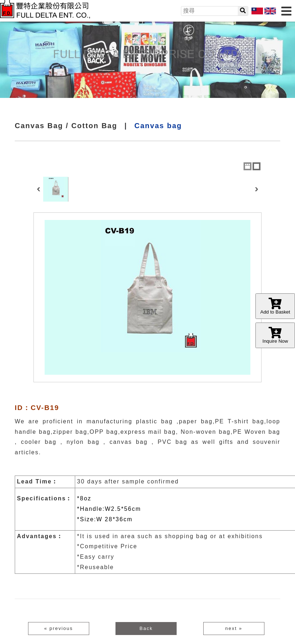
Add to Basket (275, 306)
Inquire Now (275, 335)
